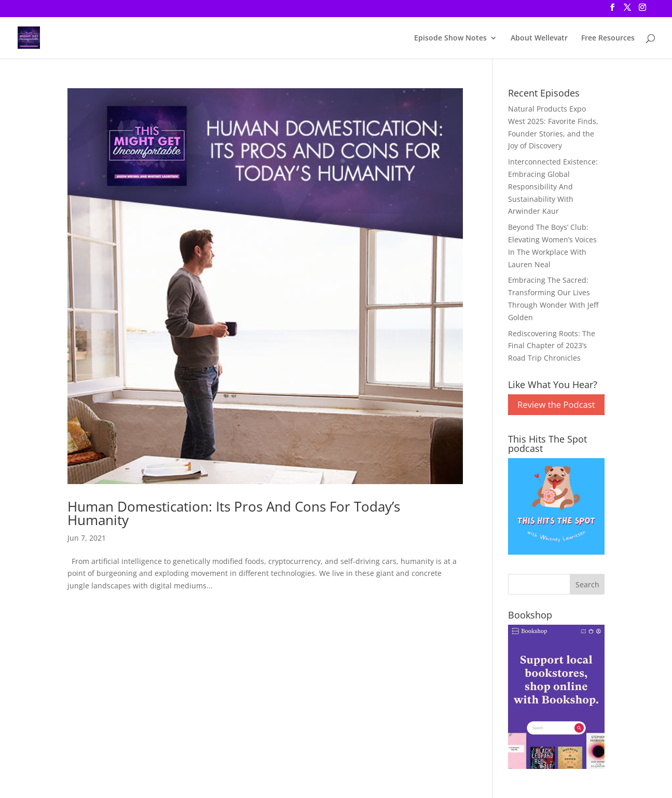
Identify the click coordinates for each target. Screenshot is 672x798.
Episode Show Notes (450, 38)
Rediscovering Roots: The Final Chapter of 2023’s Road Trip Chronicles (552, 346)
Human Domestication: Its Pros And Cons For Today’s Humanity (234, 513)
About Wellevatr (539, 38)
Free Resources (608, 38)
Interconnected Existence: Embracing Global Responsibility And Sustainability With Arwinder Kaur (553, 186)
